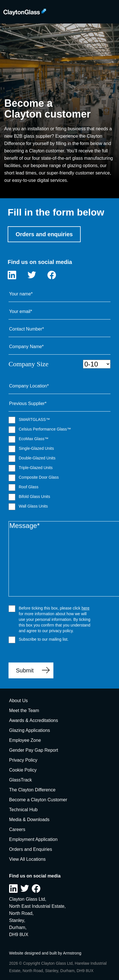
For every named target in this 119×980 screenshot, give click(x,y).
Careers (17, 829)
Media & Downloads (29, 820)
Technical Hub (23, 810)
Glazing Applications (30, 730)
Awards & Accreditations (34, 720)
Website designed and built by (36, 953)
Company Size (59, 364)
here (85, 608)
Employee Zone (25, 740)
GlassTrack (20, 780)
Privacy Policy (23, 760)
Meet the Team (24, 711)
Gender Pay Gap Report (34, 750)
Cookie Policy (23, 770)
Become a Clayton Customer (38, 800)
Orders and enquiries (44, 234)
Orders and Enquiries (31, 849)
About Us (18, 701)
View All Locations (27, 859)
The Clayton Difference (32, 790)
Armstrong (72, 953)
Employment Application (33, 839)
